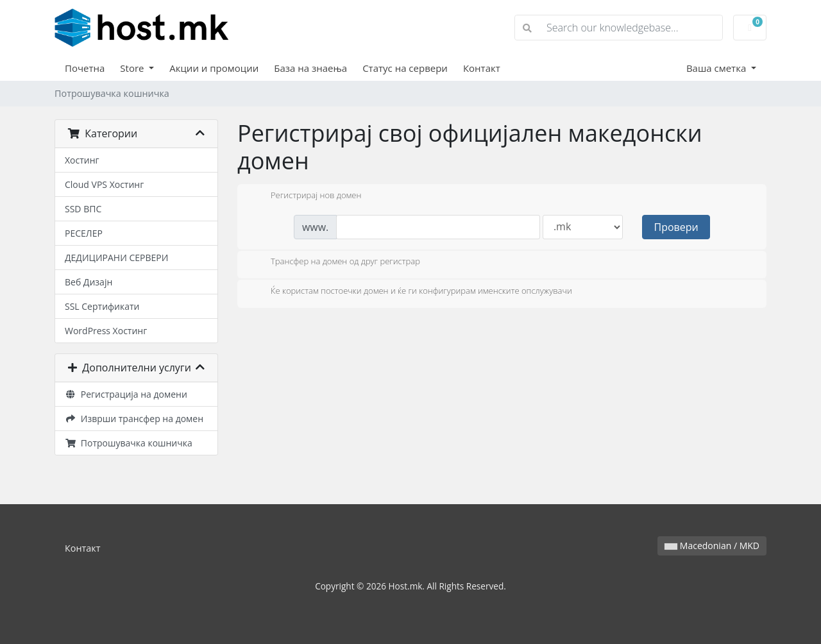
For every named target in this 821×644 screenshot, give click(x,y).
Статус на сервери (405, 68)
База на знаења (310, 68)
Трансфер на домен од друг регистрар (335, 262)
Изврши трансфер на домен (134, 419)
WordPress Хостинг (106, 331)
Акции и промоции (214, 68)
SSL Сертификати (102, 306)
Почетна (85, 68)
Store (133, 68)
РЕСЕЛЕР (84, 233)
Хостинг (82, 160)
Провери (676, 227)
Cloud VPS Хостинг (104, 184)
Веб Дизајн (89, 282)
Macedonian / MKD (712, 546)
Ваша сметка (717, 68)
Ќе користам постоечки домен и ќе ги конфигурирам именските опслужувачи (411, 292)
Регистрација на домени (126, 394)
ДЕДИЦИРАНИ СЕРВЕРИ (116, 258)
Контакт (482, 68)
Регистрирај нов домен (306, 196)
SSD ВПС (83, 209)
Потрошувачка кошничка (129, 443)
